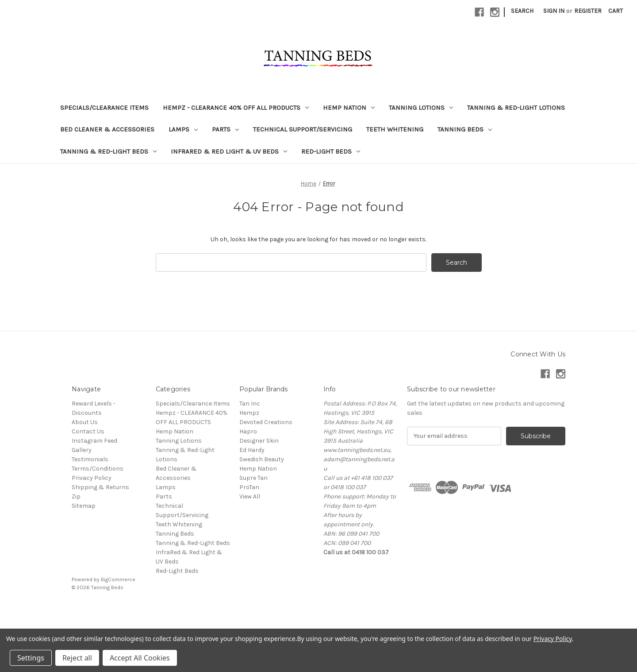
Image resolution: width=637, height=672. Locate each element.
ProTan (249, 487)
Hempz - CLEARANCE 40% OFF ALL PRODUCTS (236, 108)
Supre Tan (253, 478)
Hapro (248, 431)
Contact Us (88, 431)
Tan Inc (250, 404)
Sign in (554, 11)
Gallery (82, 450)
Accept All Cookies (140, 658)
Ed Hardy (252, 450)
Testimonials (90, 459)
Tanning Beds (465, 129)
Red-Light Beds (331, 151)
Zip (76, 496)
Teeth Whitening (395, 129)
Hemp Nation (349, 108)
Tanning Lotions (421, 108)
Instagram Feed (94, 441)
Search (522, 11)
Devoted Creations (266, 422)
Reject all (77, 658)
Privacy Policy (92, 478)
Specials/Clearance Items (104, 108)
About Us (85, 422)
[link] (318, 608)
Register (588, 11)
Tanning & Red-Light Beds (108, 151)
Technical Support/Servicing (303, 129)
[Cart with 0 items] (616, 11)
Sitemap (84, 506)
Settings (31, 658)
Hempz (249, 413)
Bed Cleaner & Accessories (107, 129)
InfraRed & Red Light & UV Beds (229, 151)
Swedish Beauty (262, 459)
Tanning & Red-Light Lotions (516, 108)
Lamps (183, 129)
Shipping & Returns (100, 487)
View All (250, 496)
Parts (225, 129)
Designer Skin (259, 441)
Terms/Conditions (98, 469)
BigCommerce (118, 579)
